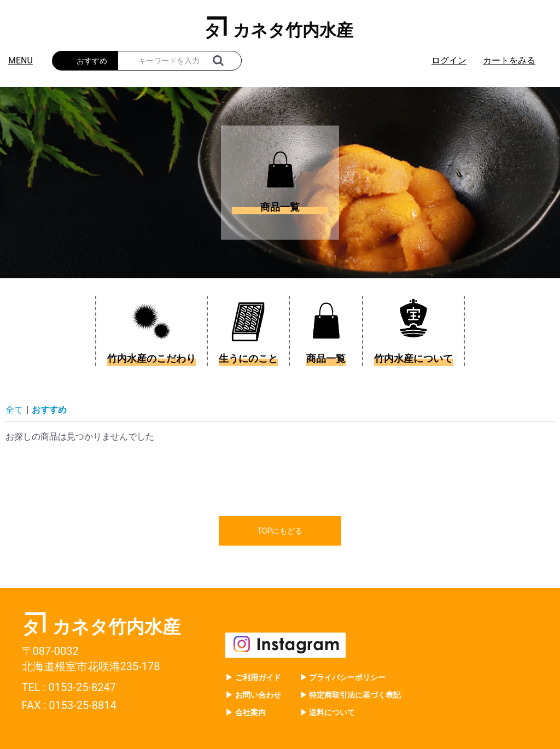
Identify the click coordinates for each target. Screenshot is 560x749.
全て (14, 410)
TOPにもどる (280, 531)
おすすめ (49, 410)
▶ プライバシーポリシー (343, 677)
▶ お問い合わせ (253, 695)
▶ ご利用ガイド (253, 677)
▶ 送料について (327, 712)
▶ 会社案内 (245, 712)
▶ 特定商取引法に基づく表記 (350, 695)
